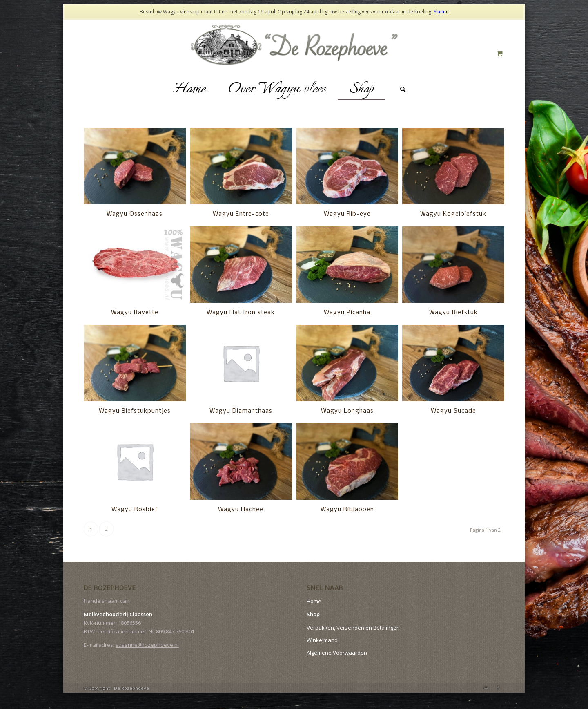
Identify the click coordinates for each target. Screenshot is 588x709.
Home (314, 601)
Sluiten (441, 12)
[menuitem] (189, 89)
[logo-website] (294, 54)
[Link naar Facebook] (498, 688)
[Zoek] (403, 89)
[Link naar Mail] (486, 688)
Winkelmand (322, 640)
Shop (313, 614)
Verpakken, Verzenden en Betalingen (353, 628)
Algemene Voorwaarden (337, 653)
